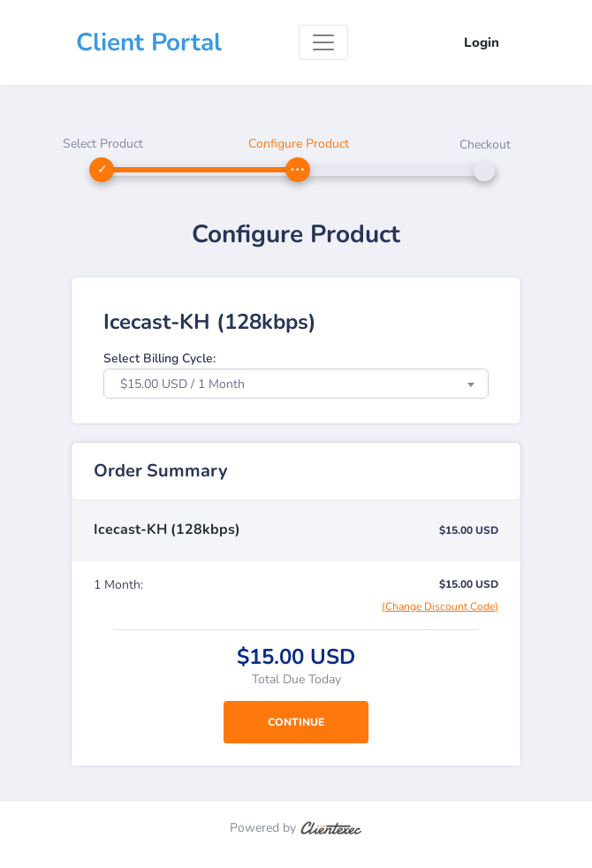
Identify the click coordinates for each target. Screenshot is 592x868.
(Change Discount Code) (440, 606)
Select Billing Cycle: (159, 358)
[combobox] (296, 384)
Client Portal (149, 42)
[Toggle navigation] (323, 42)
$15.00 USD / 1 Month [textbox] (182, 384)
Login (482, 42)
